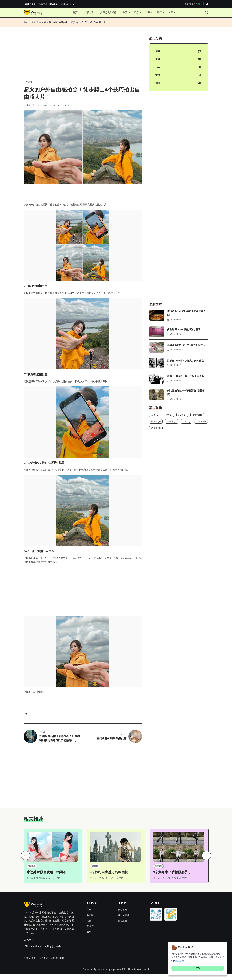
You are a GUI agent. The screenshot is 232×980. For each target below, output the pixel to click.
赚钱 (149, 13)
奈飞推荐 (43, 964)
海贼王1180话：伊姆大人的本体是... (186, 364)
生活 (125, 13)
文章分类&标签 (107, 13)
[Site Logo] (33, 14)
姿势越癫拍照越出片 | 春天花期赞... (186, 348)
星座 (89, 916)
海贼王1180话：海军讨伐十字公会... (186, 379)
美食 (89, 927)
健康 (174, 13)
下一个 (121, 739)
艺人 (158, 70)
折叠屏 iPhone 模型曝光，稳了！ (185, 333)
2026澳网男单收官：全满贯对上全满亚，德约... (59, 4)
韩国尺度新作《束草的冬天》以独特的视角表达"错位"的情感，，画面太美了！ (60, 746)
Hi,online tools (56, 964)
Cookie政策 (124, 922)
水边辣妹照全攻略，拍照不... (48, 879)
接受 (198, 968)
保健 (158, 62)
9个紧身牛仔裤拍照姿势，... (174, 879)
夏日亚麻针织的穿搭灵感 (111, 744)
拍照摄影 (29, 85)
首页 (72, 13)
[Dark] (207, 4)
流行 (162, 13)
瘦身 (158, 78)
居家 (89, 938)
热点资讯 (91, 922)
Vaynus (114, 976)
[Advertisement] (83, 59)
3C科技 (90, 933)
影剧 (158, 86)
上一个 (44, 737)
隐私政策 (122, 927)
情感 (158, 54)
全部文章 (87, 13)
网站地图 (122, 916)
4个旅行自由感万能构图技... (110, 879)
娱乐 (137, 13)
